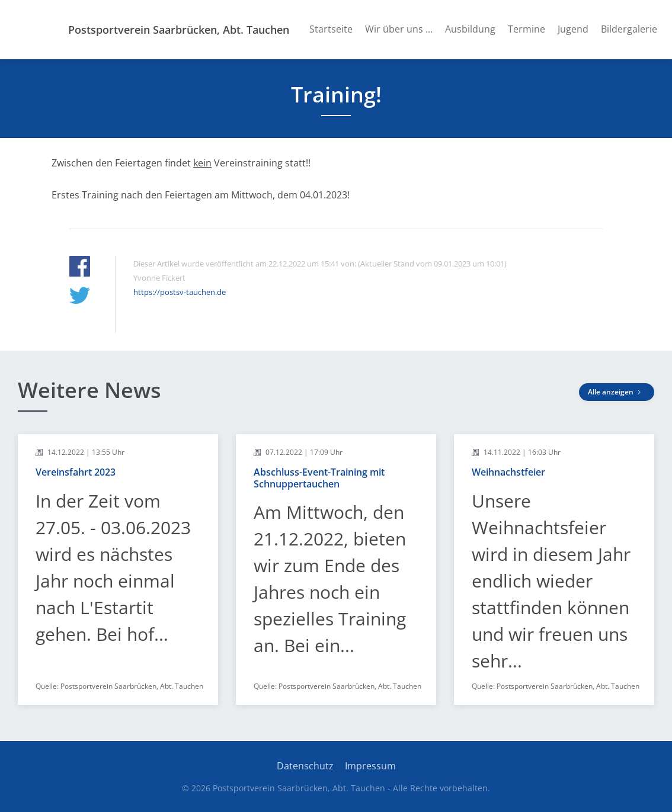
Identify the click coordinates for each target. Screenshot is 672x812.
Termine (527, 29)
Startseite (331, 29)
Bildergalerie (629, 29)
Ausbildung (470, 29)
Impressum (370, 766)
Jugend (573, 29)
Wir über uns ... (399, 29)
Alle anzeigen (617, 392)
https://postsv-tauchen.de (180, 292)
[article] (118, 569)
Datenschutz (305, 766)
